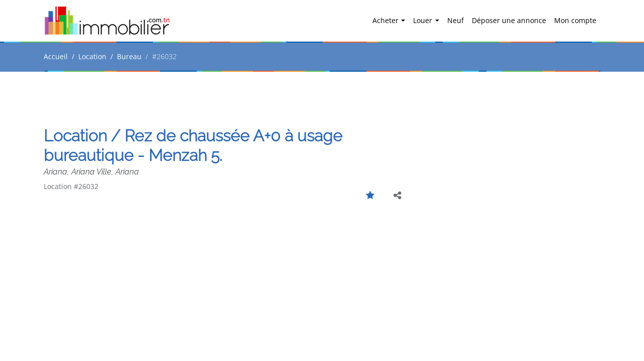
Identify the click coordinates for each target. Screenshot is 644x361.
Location (92, 56)
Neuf (456, 20)
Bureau (129, 56)
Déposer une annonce (509, 20)
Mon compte (575, 20)
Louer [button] (424, 20)
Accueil (56, 56)
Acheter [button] (387, 20)
